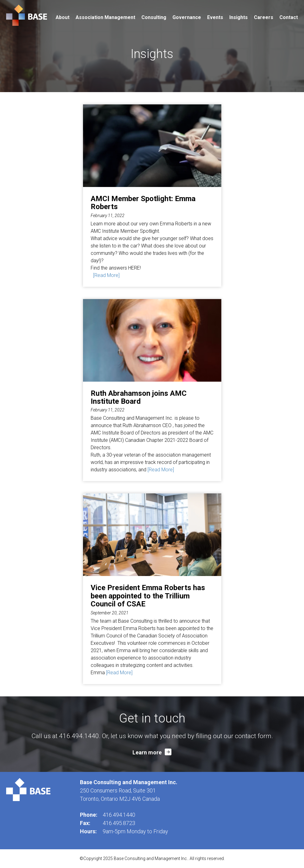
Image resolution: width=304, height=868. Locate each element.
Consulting (154, 17)
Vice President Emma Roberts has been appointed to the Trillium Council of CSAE (148, 596)
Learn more (147, 752)
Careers (264, 17)
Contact (289, 17)
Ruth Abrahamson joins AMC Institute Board (139, 397)
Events (215, 17)
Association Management (105, 17)
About (63, 17)
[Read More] (106, 275)
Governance (187, 17)
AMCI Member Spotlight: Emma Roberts (143, 203)
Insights (239, 17)
